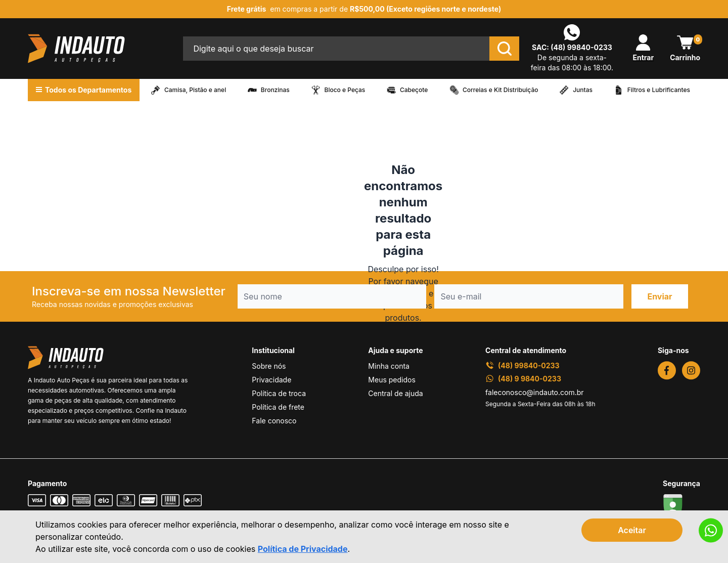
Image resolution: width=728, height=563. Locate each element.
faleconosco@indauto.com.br (535, 392)
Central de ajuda (395, 393)
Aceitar (632, 530)
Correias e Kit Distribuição (500, 90)
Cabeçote (414, 90)
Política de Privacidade (303, 549)
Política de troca (279, 393)
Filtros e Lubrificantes (659, 90)
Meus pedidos (392, 380)
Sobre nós (269, 366)
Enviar (659, 296)
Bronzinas (275, 90)
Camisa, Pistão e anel (195, 90)
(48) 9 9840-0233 (523, 379)
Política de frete (278, 407)
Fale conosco (274, 421)
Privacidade (271, 380)
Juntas (583, 90)
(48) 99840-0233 (581, 47)
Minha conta (389, 366)
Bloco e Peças (345, 90)
